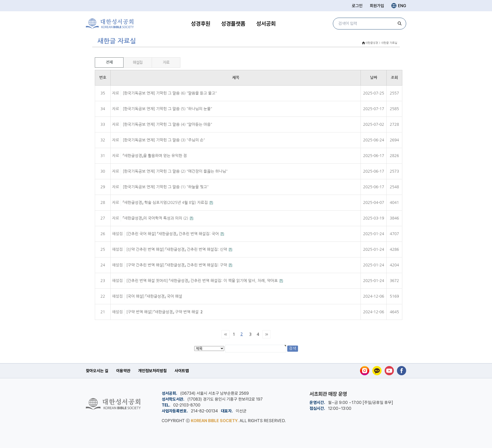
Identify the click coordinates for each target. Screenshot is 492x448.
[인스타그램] (365, 371)
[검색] (400, 24)
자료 (166, 62)
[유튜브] (389, 371)
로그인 (357, 6)
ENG (399, 6)
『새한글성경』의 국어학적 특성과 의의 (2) (156, 218)
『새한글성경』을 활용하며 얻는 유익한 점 (155, 156)
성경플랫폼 (233, 24)
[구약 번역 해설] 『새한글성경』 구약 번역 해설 (165, 312)
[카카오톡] (377, 371)
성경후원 (201, 24)
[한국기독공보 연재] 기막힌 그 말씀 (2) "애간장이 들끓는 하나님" (175, 171)
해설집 (138, 62)
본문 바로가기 (0, 0)
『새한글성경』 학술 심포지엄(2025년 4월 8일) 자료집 (166, 202)
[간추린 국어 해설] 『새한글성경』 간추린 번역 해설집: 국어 (173, 234)
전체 (109, 62)
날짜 (374, 78)
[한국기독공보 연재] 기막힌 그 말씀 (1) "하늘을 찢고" (166, 187)
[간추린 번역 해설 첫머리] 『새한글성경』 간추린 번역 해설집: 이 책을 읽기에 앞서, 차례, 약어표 (203, 281)
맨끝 (266, 334)
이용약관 (123, 371)
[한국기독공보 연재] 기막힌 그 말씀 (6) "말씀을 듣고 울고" (170, 93)
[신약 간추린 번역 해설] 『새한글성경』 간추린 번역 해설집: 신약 (177, 249)
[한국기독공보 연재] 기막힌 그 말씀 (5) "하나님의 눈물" (167, 109)
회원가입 (377, 6)
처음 (225, 334)
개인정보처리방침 (152, 371)
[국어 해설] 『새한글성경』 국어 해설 (154, 296)
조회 (394, 78)
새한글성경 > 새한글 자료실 (381, 43)
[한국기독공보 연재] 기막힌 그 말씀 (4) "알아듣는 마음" (167, 124)
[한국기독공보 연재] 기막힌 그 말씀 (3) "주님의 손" (164, 140)
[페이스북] (402, 371)
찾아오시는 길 (97, 371)
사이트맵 (182, 371)
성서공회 (266, 24)
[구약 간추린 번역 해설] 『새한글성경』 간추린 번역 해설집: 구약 (177, 265)
